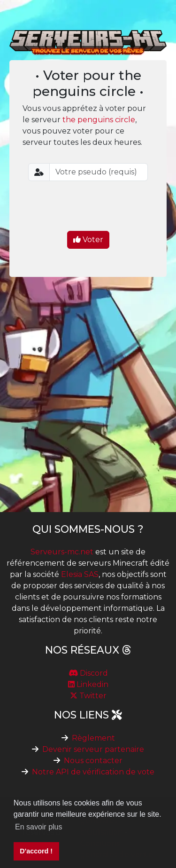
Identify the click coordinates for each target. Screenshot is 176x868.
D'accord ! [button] (36, 851)
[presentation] (99, 207)
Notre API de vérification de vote (93, 772)
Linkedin (88, 684)
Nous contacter (93, 761)
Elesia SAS (80, 574)
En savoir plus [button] (39, 827)
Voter (88, 240)
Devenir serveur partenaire (93, 749)
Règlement (93, 738)
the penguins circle (99, 120)
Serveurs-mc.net (62, 552)
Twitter (88, 696)
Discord (88, 673)
